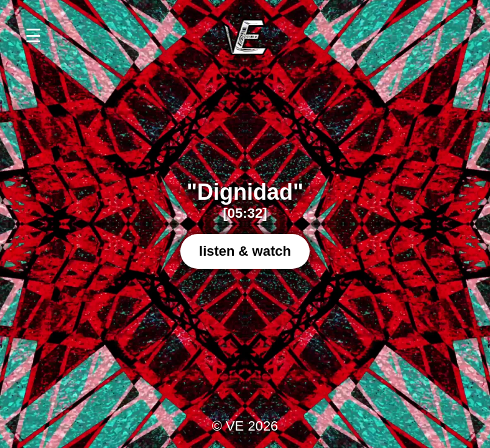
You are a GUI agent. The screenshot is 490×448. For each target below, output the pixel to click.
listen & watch (245, 251)
